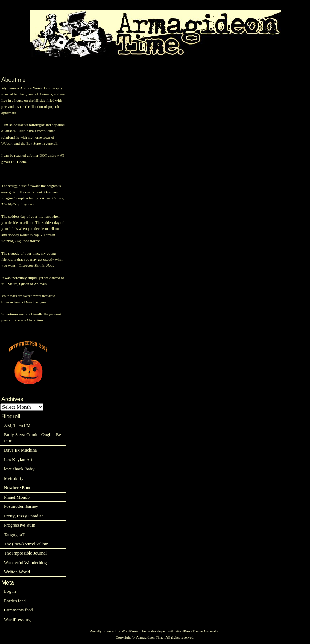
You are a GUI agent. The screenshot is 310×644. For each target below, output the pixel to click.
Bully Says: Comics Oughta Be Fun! (32, 437)
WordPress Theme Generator (197, 631)
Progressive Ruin (20, 525)
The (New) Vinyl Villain (26, 544)
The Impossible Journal (25, 553)
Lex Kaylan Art (18, 460)
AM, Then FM (17, 425)
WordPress (130, 631)
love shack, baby (19, 469)
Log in (10, 591)
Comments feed (18, 610)
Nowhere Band (18, 488)
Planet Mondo (17, 497)
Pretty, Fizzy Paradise (24, 516)
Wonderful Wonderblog (25, 562)
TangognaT (14, 535)
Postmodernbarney (21, 506)
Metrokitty (14, 478)
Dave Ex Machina (20, 450)
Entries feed (15, 601)
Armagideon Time (150, 637)
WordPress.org (17, 619)
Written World (17, 572)
